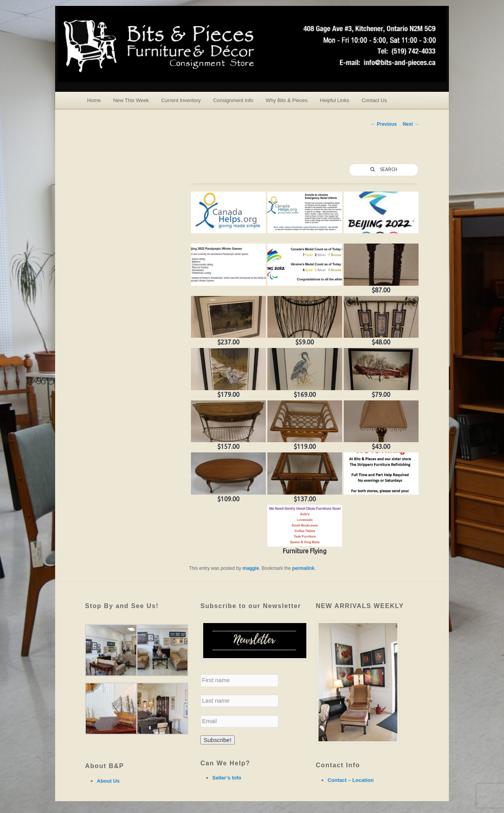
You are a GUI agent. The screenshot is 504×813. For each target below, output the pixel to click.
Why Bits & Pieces (287, 100)
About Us (108, 781)
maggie (251, 568)
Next (411, 124)
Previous (384, 124)
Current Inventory (181, 100)
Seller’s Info (227, 778)
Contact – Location (351, 780)
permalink (303, 568)
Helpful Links (334, 100)
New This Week (131, 100)
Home (94, 100)
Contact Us (374, 100)
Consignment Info (233, 100)
